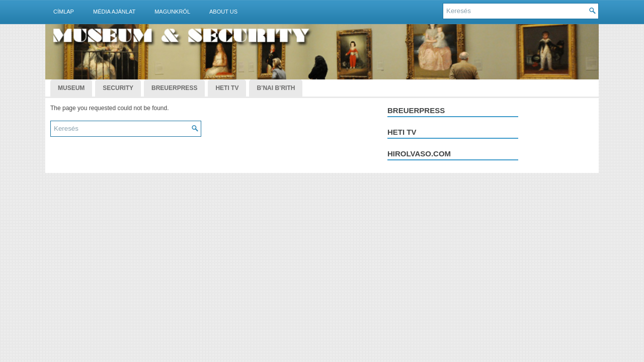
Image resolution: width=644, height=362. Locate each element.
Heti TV (227, 88)
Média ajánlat (114, 12)
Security (118, 88)
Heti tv (402, 132)
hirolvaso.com (419, 154)
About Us (223, 12)
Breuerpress (416, 110)
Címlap (64, 12)
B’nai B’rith (276, 88)
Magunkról (172, 12)
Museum (71, 88)
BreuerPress (174, 88)
